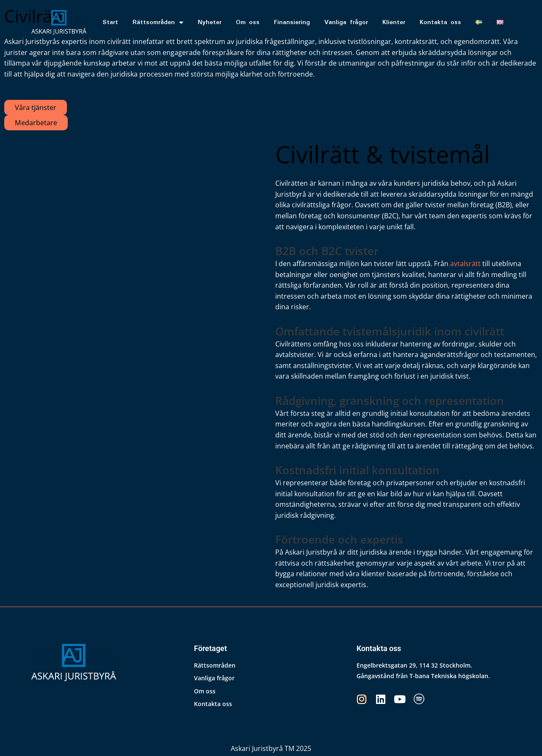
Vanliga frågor (346, 22)
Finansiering (292, 22)
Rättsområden (158, 22)
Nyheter (210, 22)
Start (110, 22)
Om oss (248, 22)
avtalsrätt (465, 264)
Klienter (394, 22)
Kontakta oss (440, 22)
